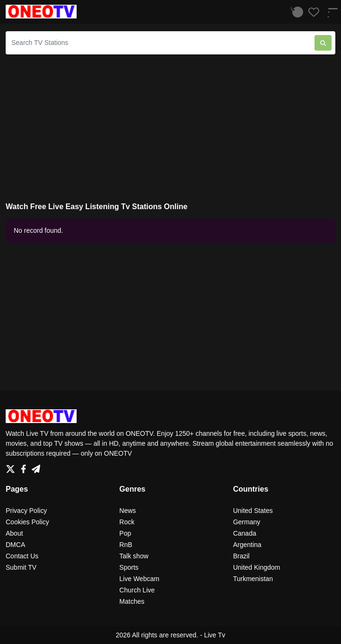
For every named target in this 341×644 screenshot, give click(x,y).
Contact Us (22, 556)
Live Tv (214, 635)
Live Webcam (139, 579)
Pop (125, 533)
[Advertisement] (170, 128)
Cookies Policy (27, 522)
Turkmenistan (253, 579)
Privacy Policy (26, 511)
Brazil (241, 556)
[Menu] (329, 12)
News (127, 511)
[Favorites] (311, 12)
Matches (132, 601)
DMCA (15, 545)
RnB (126, 545)
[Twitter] (12, 466)
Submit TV (21, 567)
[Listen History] (295, 12)
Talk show (134, 556)
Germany (247, 522)
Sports (129, 567)
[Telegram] (36, 466)
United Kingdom (257, 567)
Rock (127, 522)
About (14, 533)
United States (253, 511)
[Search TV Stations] (160, 43)
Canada (245, 533)
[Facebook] (25, 466)
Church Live (137, 590)
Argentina (247, 545)
